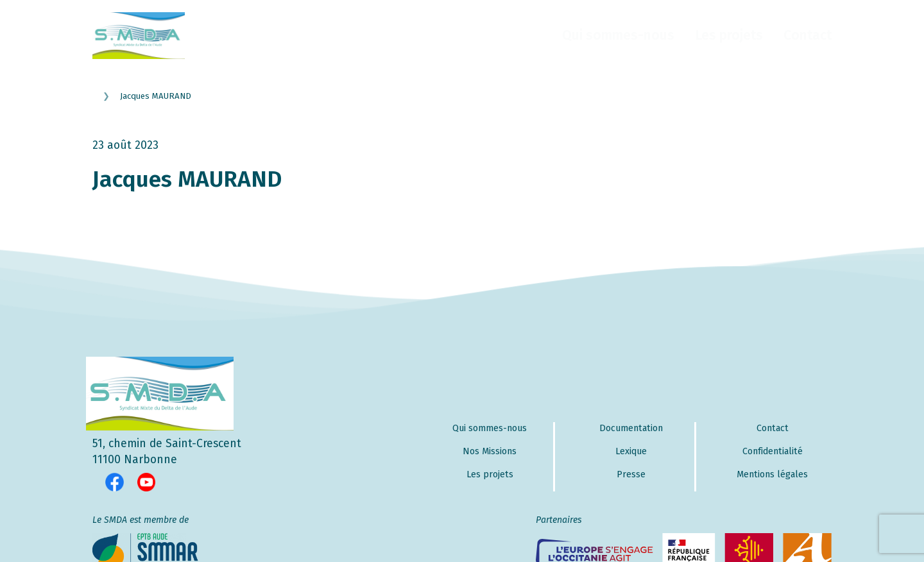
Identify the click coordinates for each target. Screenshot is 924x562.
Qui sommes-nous (618, 35)
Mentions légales (772, 474)
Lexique (631, 451)
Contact (808, 35)
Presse (631, 474)
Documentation (631, 428)
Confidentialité (773, 451)
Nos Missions (490, 451)
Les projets (729, 35)
